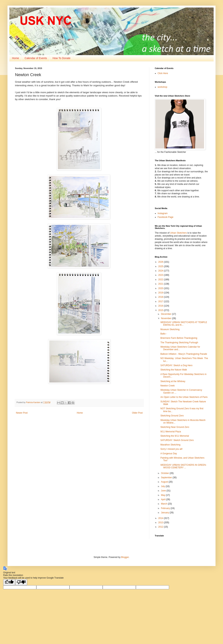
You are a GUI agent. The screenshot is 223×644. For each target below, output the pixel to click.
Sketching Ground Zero (172, 416)
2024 (161, 271)
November (167, 318)
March (164, 504)
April (164, 499)
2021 (161, 284)
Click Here (163, 73)
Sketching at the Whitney (173, 381)
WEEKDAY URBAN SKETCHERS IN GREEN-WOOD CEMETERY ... (183, 466)
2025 (161, 266)
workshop (162, 87)
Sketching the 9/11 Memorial (175, 436)
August (165, 482)
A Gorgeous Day (169, 454)
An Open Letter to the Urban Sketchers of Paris (184, 397)
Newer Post (22, 413)
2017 (161, 301)
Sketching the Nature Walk (174, 370)
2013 (161, 523)
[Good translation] (9, 582)
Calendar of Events (36, 58)
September (167, 478)
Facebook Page (165, 217)
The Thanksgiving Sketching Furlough (179, 343)
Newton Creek (168, 386)
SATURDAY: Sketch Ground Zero (177, 440)
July (163, 486)
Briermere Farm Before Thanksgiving (179, 338)
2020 (161, 288)
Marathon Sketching (170, 445)
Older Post (137, 413)
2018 (161, 297)
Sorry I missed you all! (171, 449)
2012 (161, 527)
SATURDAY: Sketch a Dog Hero (176, 365)
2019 (161, 293)
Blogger (125, 557)
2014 (161, 518)
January (165, 513)
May (163, 495)
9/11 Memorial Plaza (171, 432)
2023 (161, 275)
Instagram (163, 213)
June (164, 491)
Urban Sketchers (178, 233)
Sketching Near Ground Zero (175, 427)
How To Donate (61, 58)
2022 (161, 280)
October (165, 473)
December (167, 314)
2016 (161, 306)
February (166, 508)
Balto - (164, 334)
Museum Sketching (170, 329)
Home (15, 58)
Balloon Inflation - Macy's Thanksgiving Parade (184, 354)
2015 (161, 310)
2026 (161, 262)
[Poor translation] (21, 582)
